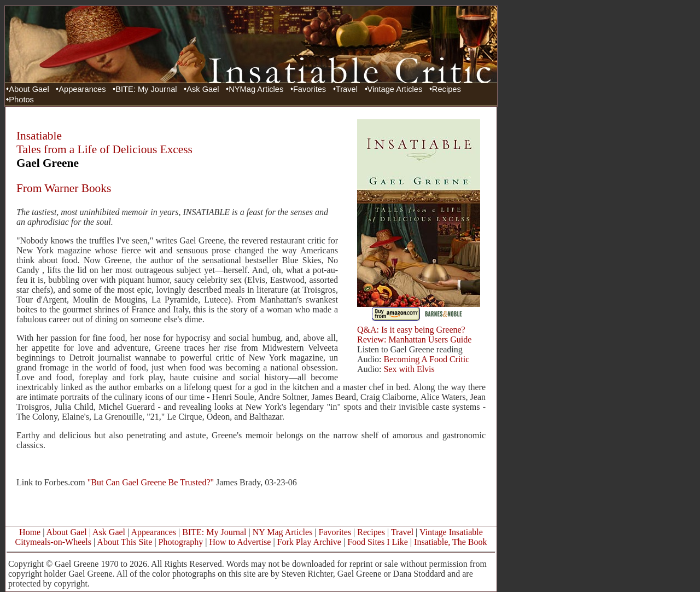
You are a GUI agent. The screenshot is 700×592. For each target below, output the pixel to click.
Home (30, 532)
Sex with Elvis (409, 369)
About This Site (124, 542)
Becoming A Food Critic (425, 359)
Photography (181, 542)
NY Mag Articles (283, 532)
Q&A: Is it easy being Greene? (411, 330)
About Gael (29, 89)
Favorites (310, 89)
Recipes (447, 89)
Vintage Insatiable (451, 532)
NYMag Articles (256, 89)
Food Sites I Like (378, 542)
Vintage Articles (395, 89)
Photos (21, 100)
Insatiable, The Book (450, 542)
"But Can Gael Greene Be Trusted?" (151, 482)
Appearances (82, 89)
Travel (347, 89)
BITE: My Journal (146, 89)
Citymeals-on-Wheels (53, 542)
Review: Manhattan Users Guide (414, 339)
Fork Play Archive (309, 542)
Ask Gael (203, 89)
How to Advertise (240, 542)
